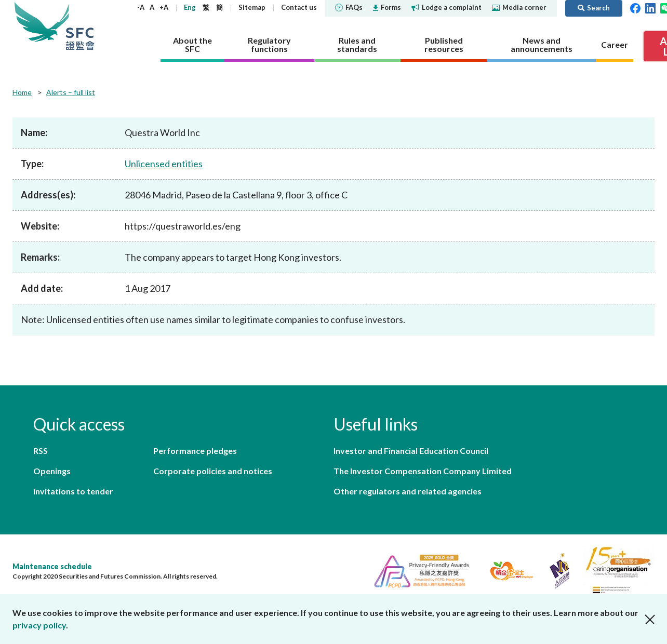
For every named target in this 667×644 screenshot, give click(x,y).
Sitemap (252, 7)
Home (22, 92)
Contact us (299, 7)
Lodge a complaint (446, 7)
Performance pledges (195, 451)
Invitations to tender (73, 491)
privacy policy (39, 625)
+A (164, 7)
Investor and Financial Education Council (411, 451)
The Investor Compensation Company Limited (423, 471)
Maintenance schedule (52, 566)
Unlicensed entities (164, 164)
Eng (190, 7)
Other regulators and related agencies (408, 491)
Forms (387, 7)
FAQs (349, 7)
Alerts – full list (71, 92)
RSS (41, 451)
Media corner (519, 7)
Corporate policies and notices (213, 471)
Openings (52, 471)
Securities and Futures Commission (80, 26)
